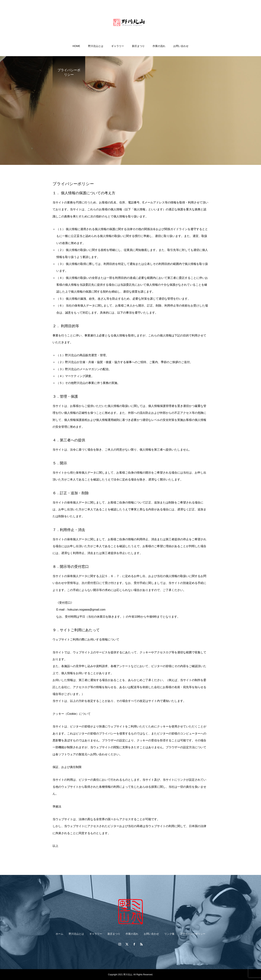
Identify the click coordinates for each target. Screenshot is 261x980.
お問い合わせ (181, 46)
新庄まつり (138, 46)
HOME (76, 46)
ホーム (59, 934)
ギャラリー (118, 46)
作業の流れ (159, 46)
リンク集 (169, 934)
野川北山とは (96, 46)
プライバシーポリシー (193, 934)
